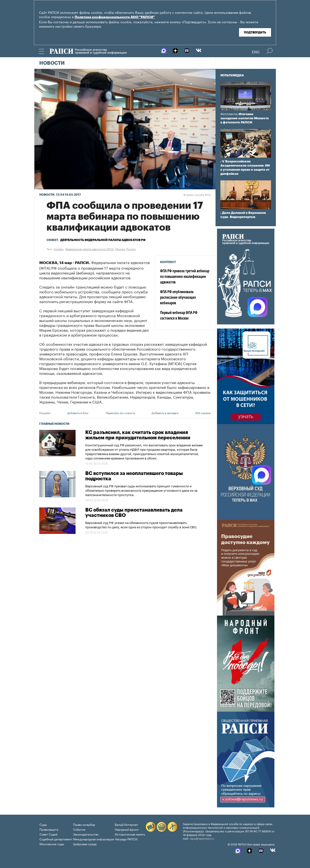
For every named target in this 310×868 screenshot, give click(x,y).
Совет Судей (48, 834)
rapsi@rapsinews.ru (202, 838)
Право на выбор (84, 824)
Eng (256, 51)
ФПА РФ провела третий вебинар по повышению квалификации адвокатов (185, 277)
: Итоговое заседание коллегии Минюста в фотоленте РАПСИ (245, 118)
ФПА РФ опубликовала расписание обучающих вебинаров (178, 298)
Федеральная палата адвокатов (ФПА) (89, 249)
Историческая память (130, 834)
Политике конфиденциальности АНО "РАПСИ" (115, 17)
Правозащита (49, 829)
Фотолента (229, 114)
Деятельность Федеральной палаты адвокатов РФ (103, 240)
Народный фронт (127, 829)
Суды (43, 824)
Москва (120, 249)
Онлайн (59, 249)
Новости (52, 63)
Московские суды (52, 844)
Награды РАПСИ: (127, 839)
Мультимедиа (232, 75)
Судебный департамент (56, 839)
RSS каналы (203, 413)
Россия (131, 249)
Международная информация (93, 839)
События (79, 829)
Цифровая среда (85, 844)
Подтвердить (255, 32)
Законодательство (86, 834)
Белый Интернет (126, 824)
